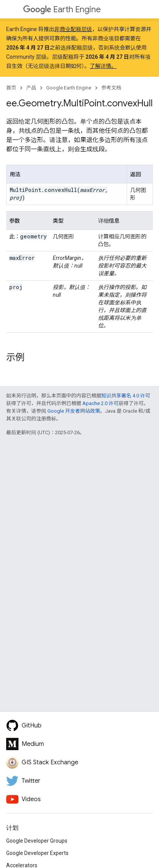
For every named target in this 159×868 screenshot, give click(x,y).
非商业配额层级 (73, 29)
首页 (11, 88)
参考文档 (111, 88)
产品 (31, 88)
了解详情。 (103, 66)
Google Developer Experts (37, 853)
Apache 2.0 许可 (100, 403)
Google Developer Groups (37, 841)
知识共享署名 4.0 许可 (126, 396)
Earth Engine (62, 9)
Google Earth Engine (69, 88)
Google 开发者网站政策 (74, 411)
